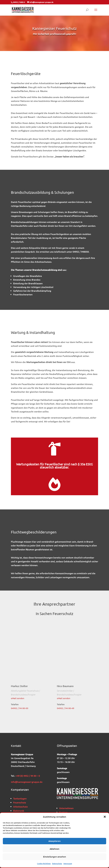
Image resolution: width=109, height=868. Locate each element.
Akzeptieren (54, 841)
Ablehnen (54, 849)
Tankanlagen (20, 798)
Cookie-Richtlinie (44, 864)
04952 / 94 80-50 (20, 708)
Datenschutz (57, 864)
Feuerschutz (20, 802)
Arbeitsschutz (20, 806)
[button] (105, 817)
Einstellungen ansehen (55, 857)
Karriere (63, 812)
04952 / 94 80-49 (66, 708)
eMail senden (18, 698)
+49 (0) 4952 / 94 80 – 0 (28, 776)
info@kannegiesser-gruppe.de (27, 782)
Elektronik (19, 811)
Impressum (68, 864)
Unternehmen (66, 808)
